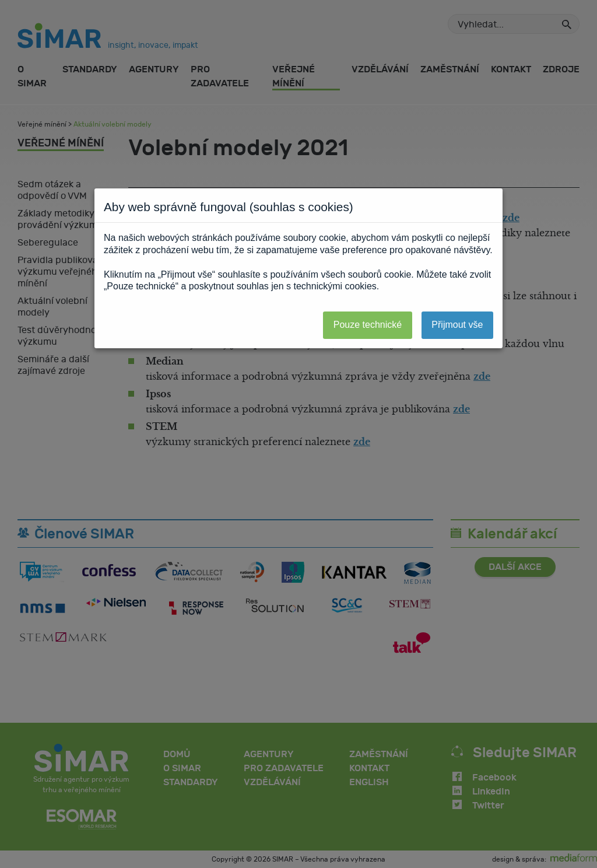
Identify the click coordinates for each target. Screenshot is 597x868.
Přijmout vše (457, 325)
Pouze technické (368, 325)
